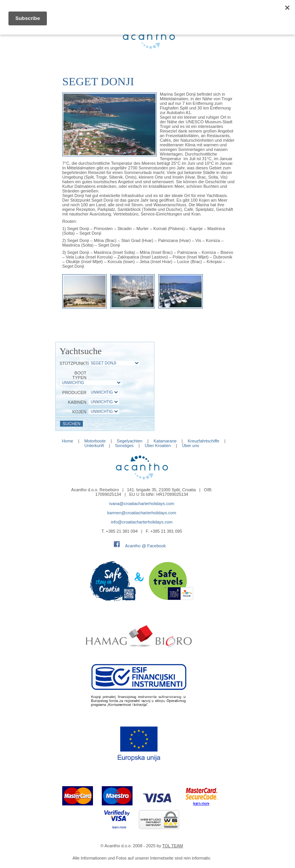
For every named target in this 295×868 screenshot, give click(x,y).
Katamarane (165, 441)
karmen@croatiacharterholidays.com (142, 513)
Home (67, 441)
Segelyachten (130, 441)
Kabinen (77, 402)
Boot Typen (79, 375)
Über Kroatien (158, 446)
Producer (74, 393)
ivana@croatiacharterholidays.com (142, 504)
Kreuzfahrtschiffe (204, 441)
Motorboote (95, 441)
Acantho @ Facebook (146, 546)
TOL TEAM (172, 846)
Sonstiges (124, 446)
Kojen (79, 412)
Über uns (191, 446)
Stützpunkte (73, 363)
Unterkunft (94, 446)
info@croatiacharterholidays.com (142, 522)
